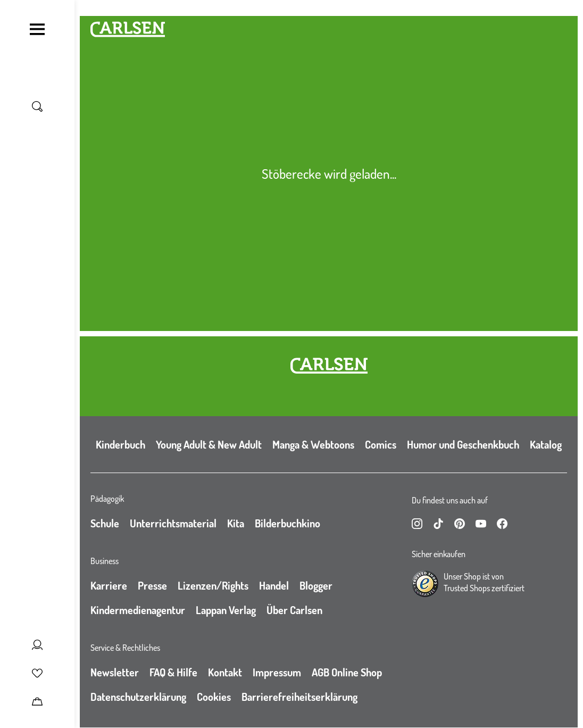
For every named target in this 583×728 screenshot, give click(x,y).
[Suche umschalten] (37, 106)
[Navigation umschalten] (37, 29)
